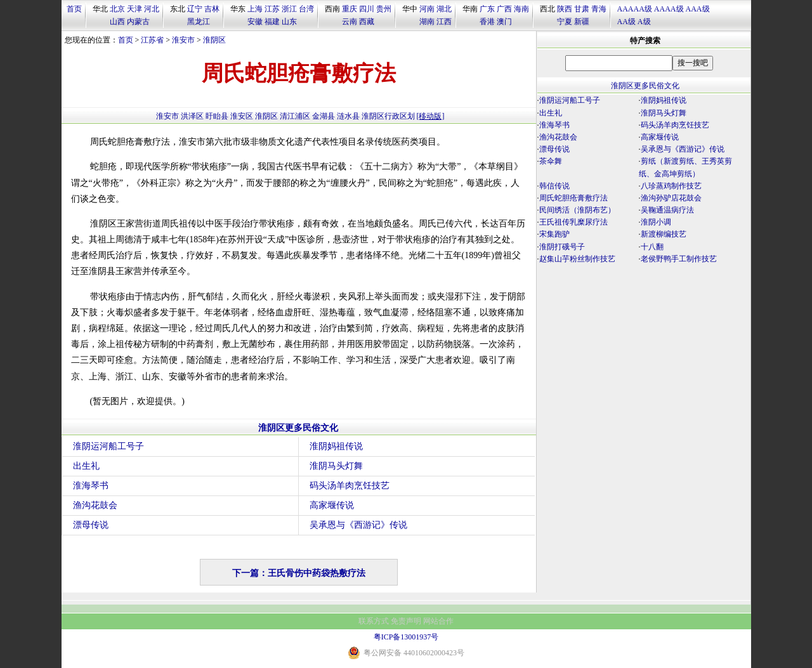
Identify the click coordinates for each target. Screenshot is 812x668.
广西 (504, 9)
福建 (272, 22)
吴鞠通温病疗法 (667, 210)
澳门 (504, 22)
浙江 (289, 9)
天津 (134, 9)
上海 (255, 9)
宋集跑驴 (554, 234)
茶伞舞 (551, 161)
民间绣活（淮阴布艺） (577, 210)
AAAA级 (669, 9)
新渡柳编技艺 (664, 234)
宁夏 (565, 22)
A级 (644, 22)
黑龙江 (199, 22)
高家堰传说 (332, 505)
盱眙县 (217, 116)
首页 (74, 9)
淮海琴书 (91, 486)
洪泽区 (192, 116)
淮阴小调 (656, 222)
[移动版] (431, 116)
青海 (599, 9)
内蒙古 (138, 22)
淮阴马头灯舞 (336, 466)
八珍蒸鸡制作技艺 (671, 186)
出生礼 (86, 466)
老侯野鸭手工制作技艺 (679, 259)
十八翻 (652, 247)
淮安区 (242, 116)
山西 (117, 22)
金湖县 (324, 116)
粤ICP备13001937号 (406, 637)
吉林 (212, 9)
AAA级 (698, 9)
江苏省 (152, 40)
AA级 (626, 22)
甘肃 (582, 9)
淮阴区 (214, 40)
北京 (117, 9)
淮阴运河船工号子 (108, 446)
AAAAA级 (635, 9)
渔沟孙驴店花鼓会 (671, 198)
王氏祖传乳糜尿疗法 (573, 222)
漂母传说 (91, 525)
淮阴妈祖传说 (336, 446)
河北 (152, 9)
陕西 (565, 9)
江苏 (272, 9)
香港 (487, 22)
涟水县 (348, 116)
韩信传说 (554, 186)
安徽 (255, 22)
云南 (350, 22)
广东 (487, 9)
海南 (521, 9)
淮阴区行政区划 (388, 116)
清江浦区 (295, 116)
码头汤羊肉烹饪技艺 (350, 486)
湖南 (427, 22)
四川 (367, 9)
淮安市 (183, 40)
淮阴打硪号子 (562, 247)
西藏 (367, 22)
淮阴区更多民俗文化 (298, 428)
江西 (444, 22)
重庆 (350, 9)
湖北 (444, 9)
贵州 (384, 9)
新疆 (582, 22)
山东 (289, 22)
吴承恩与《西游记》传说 (358, 525)
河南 (427, 9)
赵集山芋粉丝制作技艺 (577, 259)
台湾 (306, 9)
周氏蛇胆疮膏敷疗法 (573, 198)
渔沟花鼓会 (95, 505)
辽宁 (195, 9)
